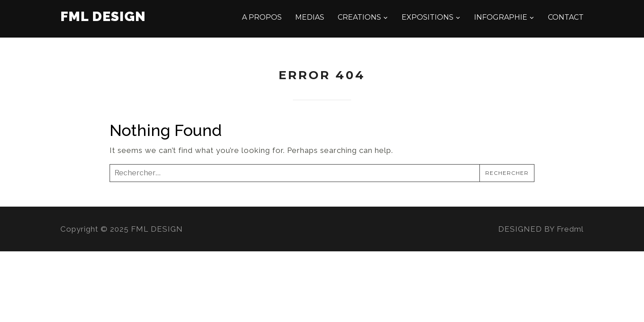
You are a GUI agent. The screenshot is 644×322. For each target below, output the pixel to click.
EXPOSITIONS (428, 17)
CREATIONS (359, 17)
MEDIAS (310, 17)
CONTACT (566, 17)
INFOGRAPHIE (501, 17)
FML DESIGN (103, 16)
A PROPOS (262, 17)
